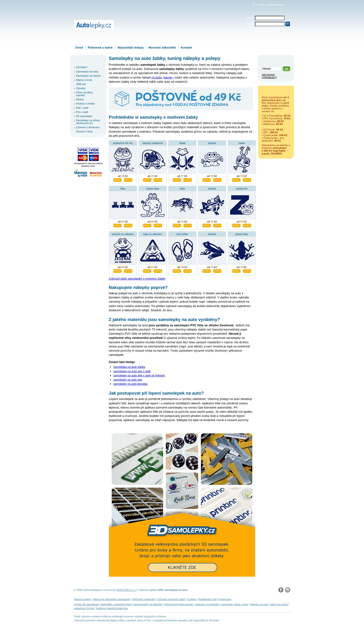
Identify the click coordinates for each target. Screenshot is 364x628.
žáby (123, 189)
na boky (157, 77)
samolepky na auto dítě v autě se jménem (139, 376)
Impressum (225, 599)
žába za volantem (152, 234)
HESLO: (251, 24)
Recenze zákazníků (162, 47)
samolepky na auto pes (128, 380)
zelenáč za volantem (123, 234)
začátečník (242, 189)
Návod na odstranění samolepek (112, 599)
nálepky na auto (259, 604)
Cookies (192, 599)
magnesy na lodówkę (207, 604)
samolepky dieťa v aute (235, 604)
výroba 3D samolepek (86, 604)
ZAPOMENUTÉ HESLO (267, 29)
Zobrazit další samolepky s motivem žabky (137, 279)
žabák (182, 143)
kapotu (168, 77)
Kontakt (186, 47)
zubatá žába (153, 189)
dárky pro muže (279, 604)
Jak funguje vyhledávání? (269, 76)
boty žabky (182, 234)
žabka (242, 143)
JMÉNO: (251, 18)
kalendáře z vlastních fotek (116, 604)
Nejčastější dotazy (131, 47)
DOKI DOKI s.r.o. (126, 590)
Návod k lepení (83, 599)
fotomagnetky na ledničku (148, 604)
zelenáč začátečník (153, 143)
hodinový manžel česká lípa (112, 608)
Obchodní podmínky (144, 599)
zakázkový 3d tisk (84, 608)
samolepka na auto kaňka (129, 367)
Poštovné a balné (100, 47)
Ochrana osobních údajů (171, 599)
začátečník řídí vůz (123, 143)
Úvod (79, 47)
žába (182, 189)
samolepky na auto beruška (131, 384)
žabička (212, 143)
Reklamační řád (208, 599)
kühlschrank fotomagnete (179, 604)
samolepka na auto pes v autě (132, 371)
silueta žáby (242, 234)
